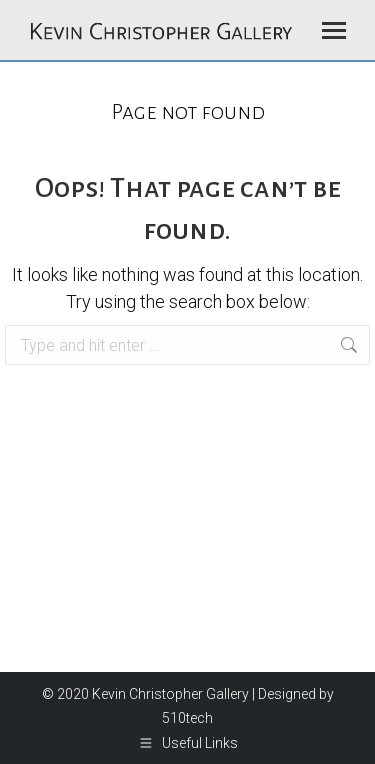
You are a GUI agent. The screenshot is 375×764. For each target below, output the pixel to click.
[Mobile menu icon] (334, 30)
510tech (187, 718)
